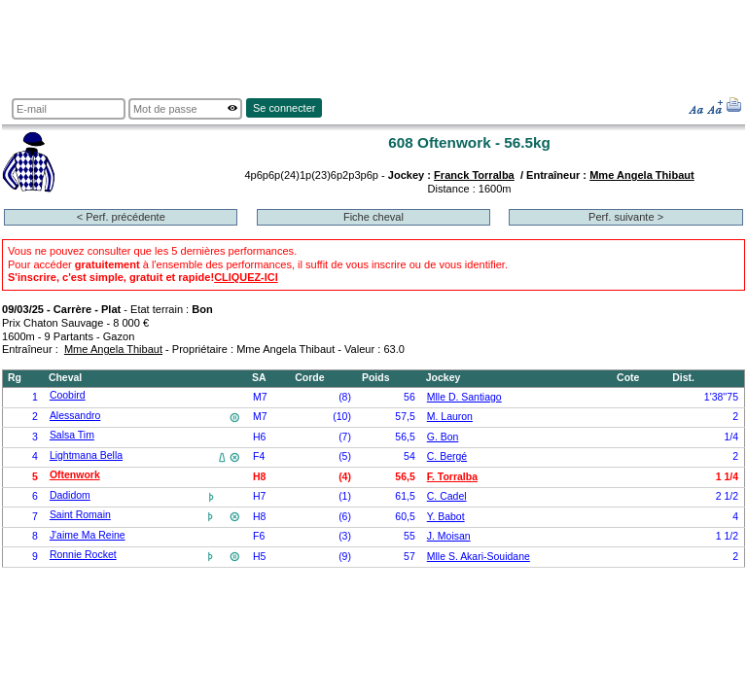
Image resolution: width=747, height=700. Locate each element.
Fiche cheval (373, 217)
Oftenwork (75, 475)
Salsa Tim (72, 435)
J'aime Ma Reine (88, 535)
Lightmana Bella (86, 455)
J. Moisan (449, 536)
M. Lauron (450, 417)
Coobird (68, 395)
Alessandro (75, 416)
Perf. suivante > (626, 217)
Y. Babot (446, 517)
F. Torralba (452, 477)
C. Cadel (447, 496)
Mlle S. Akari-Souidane (479, 557)
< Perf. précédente (121, 217)
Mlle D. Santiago (464, 397)
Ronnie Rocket (83, 555)
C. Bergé (447, 456)
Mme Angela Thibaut (642, 175)
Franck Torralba (474, 175)
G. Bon (443, 437)
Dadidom (70, 495)
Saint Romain (80, 515)
